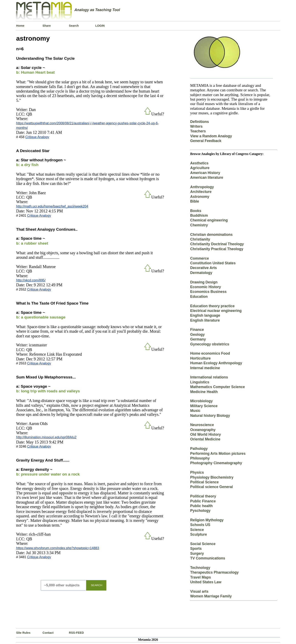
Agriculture (200, 168)
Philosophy (200, 458)
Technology (200, 568)
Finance (197, 330)
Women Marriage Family (211, 596)
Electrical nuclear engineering (216, 311)
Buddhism (199, 215)
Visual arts (199, 591)
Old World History (205, 434)
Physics (197, 472)
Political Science (204, 482)
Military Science (204, 406)
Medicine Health (204, 392)
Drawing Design (204, 282)
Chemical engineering (209, 220)
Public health (201, 506)
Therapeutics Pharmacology (214, 572)
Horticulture (200, 358)
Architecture (201, 192)
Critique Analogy (37, 137)
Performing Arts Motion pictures (218, 454)
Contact (48, 633)
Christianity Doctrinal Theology (217, 244)
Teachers (198, 131)
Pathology (199, 449)
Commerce (199, 258)
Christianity (200, 239)
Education (199, 297)
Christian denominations (211, 235)
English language (205, 315)
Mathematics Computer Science (217, 387)
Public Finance (203, 501)
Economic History (206, 287)
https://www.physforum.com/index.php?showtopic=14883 (57, 548)
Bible (195, 201)
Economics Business (208, 292)
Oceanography (203, 430)
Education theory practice (212, 306)
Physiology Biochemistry (212, 477)
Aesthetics (199, 163)
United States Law (206, 582)
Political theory (203, 496)
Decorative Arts (203, 268)
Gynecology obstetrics (210, 344)
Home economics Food (210, 353)
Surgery (197, 553)
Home (20, 26)
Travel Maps (201, 577)
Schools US (200, 525)
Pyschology (200, 511)
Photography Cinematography (216, 463)
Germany (198, 339)
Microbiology (201, 401)
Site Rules (23, 633)
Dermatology (201, 273)
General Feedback (206, 141)
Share (47, 26)
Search (74, 26)
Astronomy (200, 197)
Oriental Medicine (205, 439)
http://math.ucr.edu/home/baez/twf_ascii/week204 (52, 206)
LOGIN (100, 26)
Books (196, 211)
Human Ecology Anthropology (216, 363)
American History (205, 173)
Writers (196, 126)
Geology (197, 335)
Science (197, 530)
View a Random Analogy (211, 136)
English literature (205, 320)
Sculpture (198, 534)
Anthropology (202, 187)
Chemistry (199, 225)
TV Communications (208, 558)
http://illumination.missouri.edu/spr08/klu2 (46, 437)
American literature (207, 178)
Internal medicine (205, 368)
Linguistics (200, 382)
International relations (209, 377)
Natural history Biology (210, 416)
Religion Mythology (207, 520)
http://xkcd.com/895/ (31, 280)
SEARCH (97, 585)
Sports (196, 549)
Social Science (203, 544)
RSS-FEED (76, 633)
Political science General (211, 487)
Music (195, 411)
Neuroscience (202, 425)
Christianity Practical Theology (217, 249)
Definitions (199, 122)
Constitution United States (213, 263)
